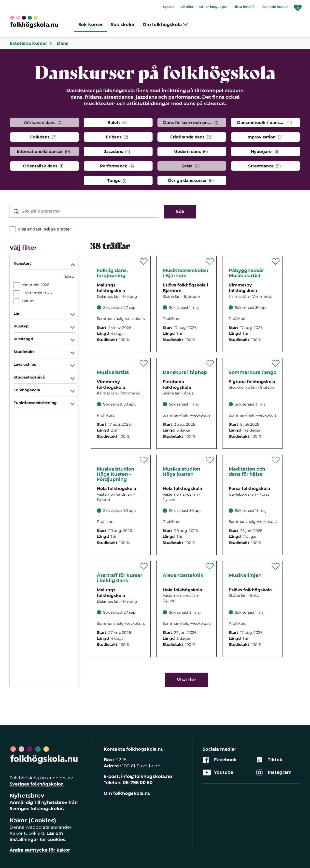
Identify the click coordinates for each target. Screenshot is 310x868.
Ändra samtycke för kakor (40, 850)
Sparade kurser (275, 7)
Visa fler (186, 680)
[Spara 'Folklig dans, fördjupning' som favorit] (144, 261)
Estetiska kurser (31, 43)
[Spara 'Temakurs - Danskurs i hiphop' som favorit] (210, 363)
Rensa (69, 276)
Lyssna (169, 7)
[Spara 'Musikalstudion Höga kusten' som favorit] (210, 460)
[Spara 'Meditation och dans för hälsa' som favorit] (276, 460)
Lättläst (187, 7)
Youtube (218, 772)
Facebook (220, 760)
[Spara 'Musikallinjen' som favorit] (276, 566)
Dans (63, 43)
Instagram (274, 772)
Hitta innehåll (245, 7)
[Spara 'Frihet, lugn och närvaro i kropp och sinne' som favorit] (210, 566)
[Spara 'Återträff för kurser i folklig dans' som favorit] (144, 566)
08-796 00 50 (138, 783)
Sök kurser (91, 24)
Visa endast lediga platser (44, 229)
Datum (28, 301)
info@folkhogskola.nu (147, 776)
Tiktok (269, 760)
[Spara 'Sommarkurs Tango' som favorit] (276, 363)
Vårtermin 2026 (35, 285)
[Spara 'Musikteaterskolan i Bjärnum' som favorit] (210, 261)
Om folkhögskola (165, 24)
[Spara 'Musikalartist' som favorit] (144, 363)
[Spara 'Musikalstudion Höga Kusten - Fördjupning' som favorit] (144, 460)
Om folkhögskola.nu (127, 793)
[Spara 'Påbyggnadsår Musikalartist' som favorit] (276, 261)
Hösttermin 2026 (37, 293)
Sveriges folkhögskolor (36, 784)
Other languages (213, 7)
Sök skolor (123, 24)
